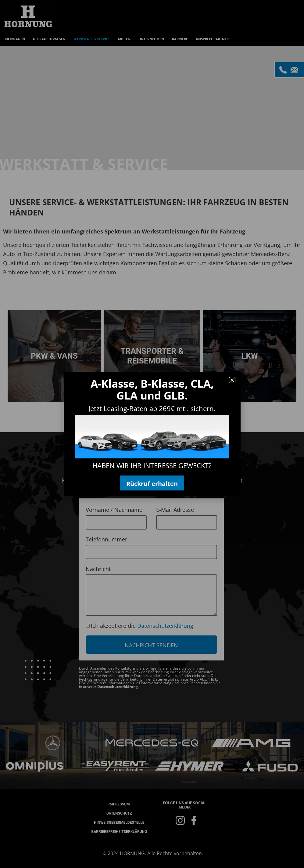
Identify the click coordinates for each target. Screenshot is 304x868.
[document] (152, 434)
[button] (232, 380)
